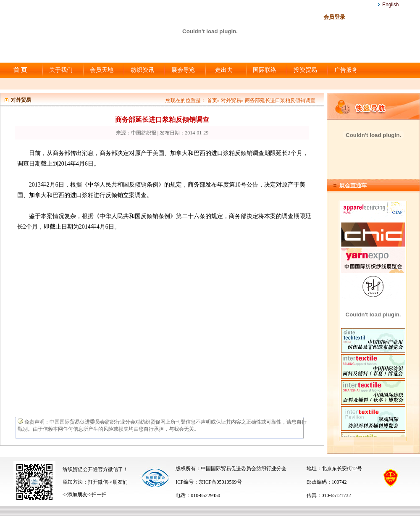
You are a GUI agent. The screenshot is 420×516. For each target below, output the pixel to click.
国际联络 (265, 70)
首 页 (20, 70)
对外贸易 (231, 100)
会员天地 (102, 70)
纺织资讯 (142, 70)
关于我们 (61, 70)
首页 (212, 100)
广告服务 (346, 70)
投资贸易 (305, 70)
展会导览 (183, 70)
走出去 (224, 70)
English (390, 5)
